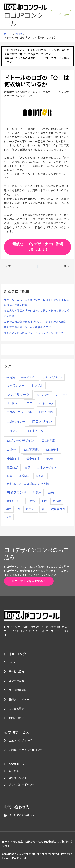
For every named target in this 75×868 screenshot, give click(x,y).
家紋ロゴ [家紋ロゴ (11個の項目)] (24, 476)
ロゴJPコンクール (24, 19)
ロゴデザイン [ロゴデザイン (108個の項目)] (42, 421)
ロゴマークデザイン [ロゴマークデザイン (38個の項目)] (20, 440)
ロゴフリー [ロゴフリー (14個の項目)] (14, 431)
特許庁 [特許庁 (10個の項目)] (37, 493)
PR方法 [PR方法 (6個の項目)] (11, 377)
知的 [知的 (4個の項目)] (44, 501)
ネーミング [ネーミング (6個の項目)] (43, 395)
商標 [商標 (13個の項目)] (27, 467)
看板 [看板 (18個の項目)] (33, 501)
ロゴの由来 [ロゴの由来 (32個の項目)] (46, 412)
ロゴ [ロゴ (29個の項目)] (29, 403)
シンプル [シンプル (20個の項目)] (37, 385)
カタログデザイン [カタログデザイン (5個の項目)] (53, 377)
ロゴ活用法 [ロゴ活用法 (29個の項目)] (31, 449)
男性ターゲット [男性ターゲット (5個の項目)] (15, 501)
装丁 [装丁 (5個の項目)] (9, 509)
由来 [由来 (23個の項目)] (51, 492)
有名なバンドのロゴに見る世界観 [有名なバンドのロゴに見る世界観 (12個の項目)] (28, 484)
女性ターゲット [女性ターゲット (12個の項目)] (47, 467)
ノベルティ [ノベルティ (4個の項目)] (61, 395)
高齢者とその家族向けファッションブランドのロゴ (34, 333)
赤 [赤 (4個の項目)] (19, 509)
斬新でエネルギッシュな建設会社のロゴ (27, 327)
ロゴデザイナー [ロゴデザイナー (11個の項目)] (16, 421)
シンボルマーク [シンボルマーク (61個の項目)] (18, 394)
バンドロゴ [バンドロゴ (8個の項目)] (13, 403)
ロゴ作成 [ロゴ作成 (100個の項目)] (48, 440)
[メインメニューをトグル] (61, 15)
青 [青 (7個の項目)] (43, 509)
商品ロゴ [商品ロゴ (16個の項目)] (12, 467)
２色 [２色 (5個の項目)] (9, 517)
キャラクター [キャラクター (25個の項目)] (16, 385)
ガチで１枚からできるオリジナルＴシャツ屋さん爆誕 (35, 322)
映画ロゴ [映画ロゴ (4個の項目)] (40, 476)
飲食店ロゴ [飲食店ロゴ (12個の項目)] (58, 509)
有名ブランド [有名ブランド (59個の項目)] (17, 492)
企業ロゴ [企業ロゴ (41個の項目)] (13, 459)
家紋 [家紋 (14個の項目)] (9, 476)
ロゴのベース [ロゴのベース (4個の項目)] (46, 403)
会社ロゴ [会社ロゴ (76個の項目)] (33, 459)
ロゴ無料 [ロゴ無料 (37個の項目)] (52, 449)
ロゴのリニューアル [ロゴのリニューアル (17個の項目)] (19, 412)
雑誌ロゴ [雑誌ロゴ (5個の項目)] (31, 509)
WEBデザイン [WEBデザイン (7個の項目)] (29, 377)
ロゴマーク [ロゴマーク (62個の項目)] (36, 431)
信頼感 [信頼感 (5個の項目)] (50, 459)
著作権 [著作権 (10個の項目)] (57, 501)
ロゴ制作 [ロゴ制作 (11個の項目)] (12, 450)
